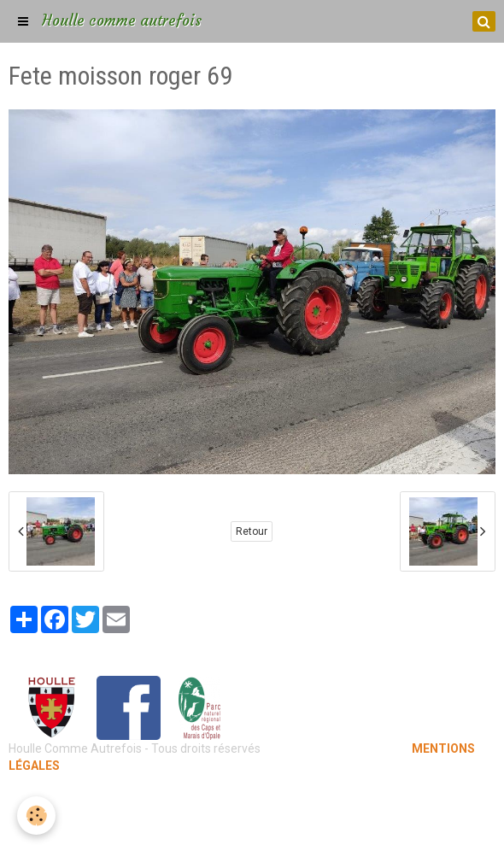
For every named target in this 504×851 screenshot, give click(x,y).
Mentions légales (252, 800)
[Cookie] (36, 816)
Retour (252, 531)
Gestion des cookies (252, 825)
